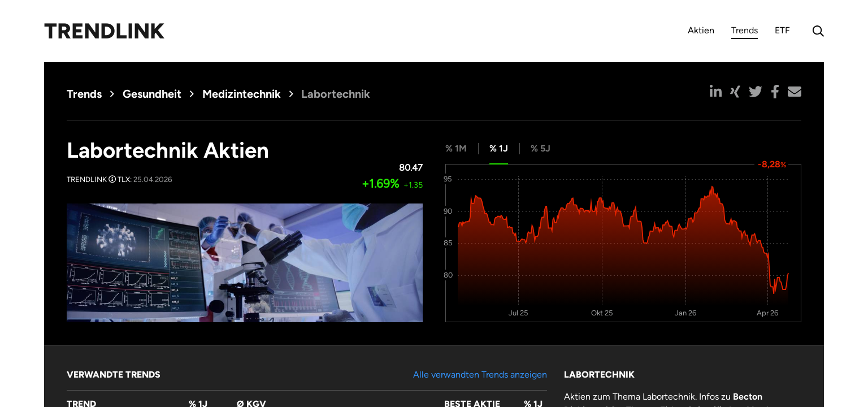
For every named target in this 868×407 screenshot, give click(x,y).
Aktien (701, 30)
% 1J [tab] (499, 148)
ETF (782, 30)
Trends (745, 32)
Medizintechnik (242, 94)
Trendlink (104, 31)
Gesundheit (152, 94)
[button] (716, 92)
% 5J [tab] (541, 148)
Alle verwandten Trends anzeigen (480, 374)
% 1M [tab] (456, 148)
